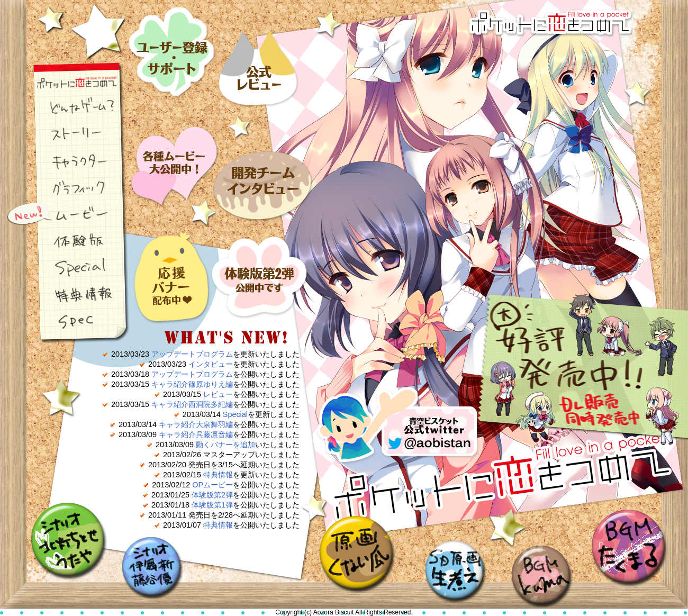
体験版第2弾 (212, 495)
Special (235, 414)
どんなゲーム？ (66, 108)
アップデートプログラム (192, 354)
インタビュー (259, 164)
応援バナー (175, 273)
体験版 (66, 241)
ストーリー (66, 135)
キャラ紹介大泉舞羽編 (196, 424)
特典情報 (66, 294)
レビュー (259, 55)
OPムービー (212, 485)
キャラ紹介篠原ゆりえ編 (192, 384)
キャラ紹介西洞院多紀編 (192, 404)
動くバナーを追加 (225, 445)
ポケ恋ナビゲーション (66, 82)
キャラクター (66, 161)
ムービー (66, 214)
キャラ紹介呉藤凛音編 (196, 434)
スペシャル (66, 267)
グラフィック (66, 188)
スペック (66, 320)
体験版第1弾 (212, 505)
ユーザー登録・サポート (175, 55)
